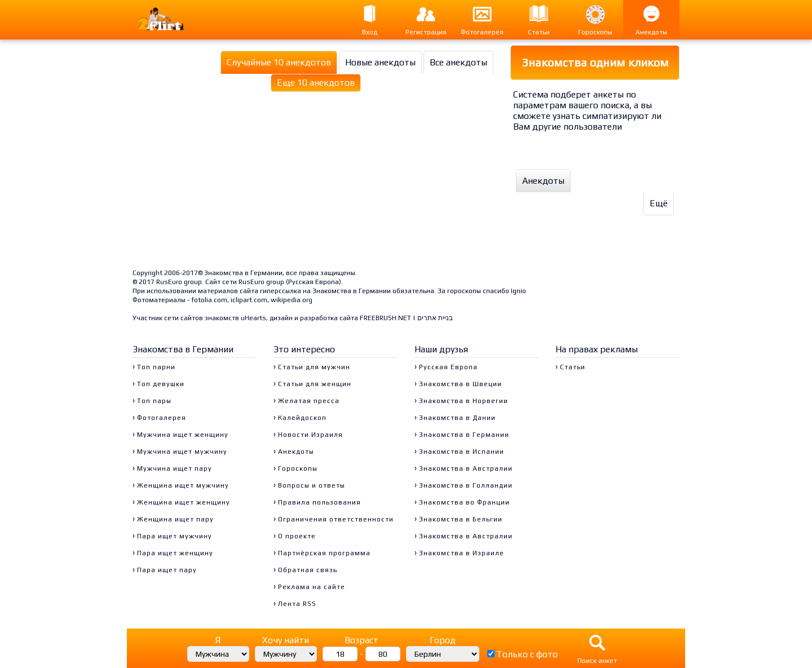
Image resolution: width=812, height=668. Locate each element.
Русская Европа (314, 282)
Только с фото (527, 654)
